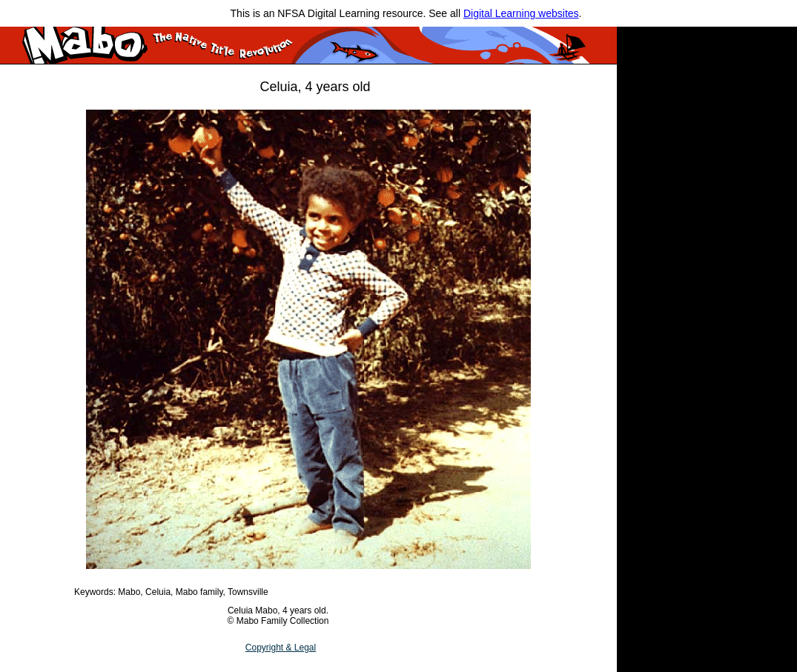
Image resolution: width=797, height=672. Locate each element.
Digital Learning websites (521, 13)
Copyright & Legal (281, 648)
